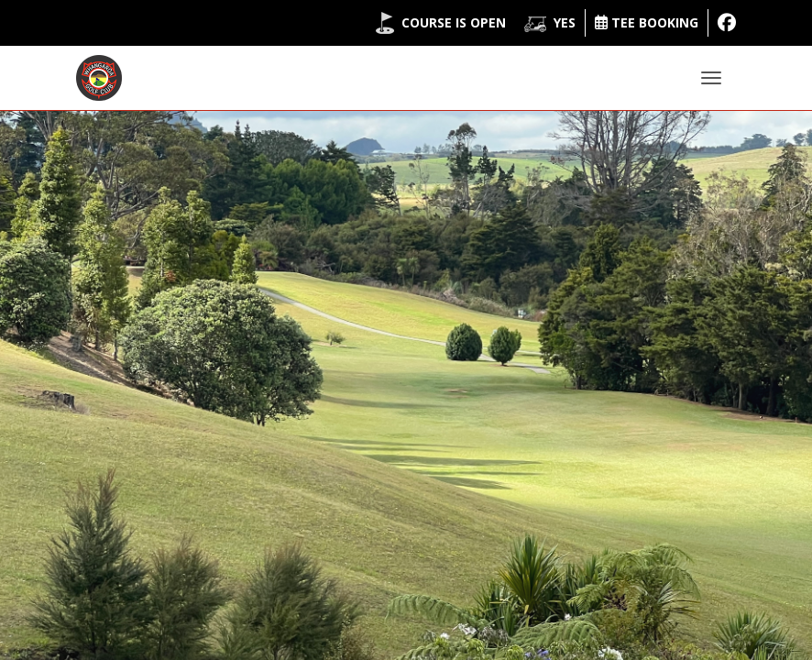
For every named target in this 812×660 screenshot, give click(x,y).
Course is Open (454, 22)
